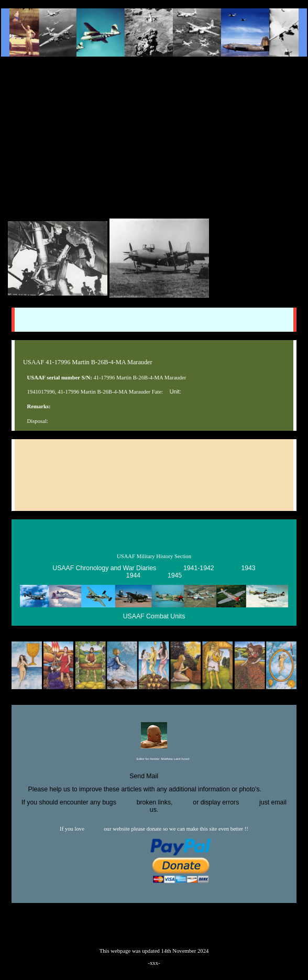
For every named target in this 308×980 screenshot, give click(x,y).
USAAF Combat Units (154, 616)
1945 (175, 575)
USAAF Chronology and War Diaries (104, 568)
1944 (133, 575)
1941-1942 (199, 568)
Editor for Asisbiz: (154, 759)
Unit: (175, 391)
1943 (248, 568)
